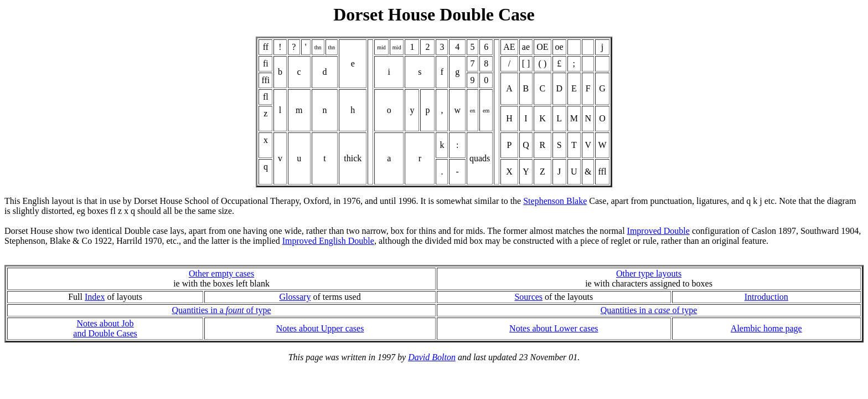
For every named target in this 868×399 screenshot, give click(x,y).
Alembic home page (766, 328)
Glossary (295, 297)
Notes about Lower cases (554, 328)
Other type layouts (649, 273)
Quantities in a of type (221, 310)
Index (95, 297)
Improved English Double (328, 241)
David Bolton (432, 357)
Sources (528, 297)
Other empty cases (221, 273)
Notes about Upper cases (320, 328)
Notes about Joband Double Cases (105, 328)
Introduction (766, 297)
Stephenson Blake (555, 201)
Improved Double (658, 231)
